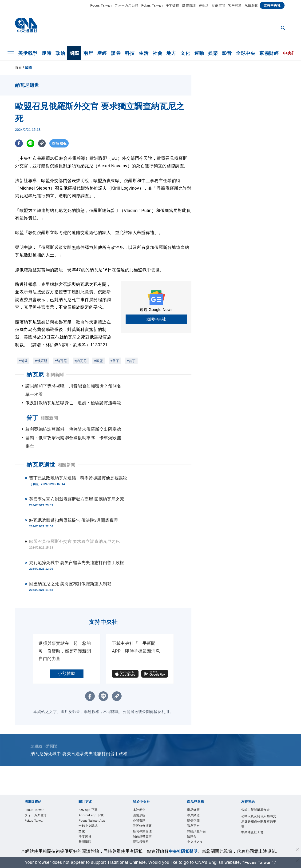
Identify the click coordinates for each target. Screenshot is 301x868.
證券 (116, 53)
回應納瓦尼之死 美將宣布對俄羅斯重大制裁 (70, 567)
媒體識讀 (189, 5)
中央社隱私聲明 (183, 851)
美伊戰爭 (28, 53)
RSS (150, 832)
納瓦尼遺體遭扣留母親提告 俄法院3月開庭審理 (73, 503)
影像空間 (218, 5)
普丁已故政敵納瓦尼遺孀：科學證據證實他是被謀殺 (78, 461)
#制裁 (23, 361)
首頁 (18, 68)
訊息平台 (76, 832)
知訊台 (117, 832)
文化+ (143, 807)
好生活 (204, 5)
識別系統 (41, 820)
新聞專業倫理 (106, 820)
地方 (171, 53)
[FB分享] (19, 143)
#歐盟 (99, 361)
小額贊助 (67, 657)
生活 (144, 53)
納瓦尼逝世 (41, 448)
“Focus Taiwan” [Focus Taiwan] (258, 862)
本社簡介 (24, 820)
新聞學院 (175, 807)
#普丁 (115, 361)
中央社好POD (223, 807)
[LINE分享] (31, 143)
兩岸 (88, 53)
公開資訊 (59, 820)
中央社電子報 (197, 807)
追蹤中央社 (156, 319)
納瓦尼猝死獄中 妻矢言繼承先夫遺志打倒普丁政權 (77, 546)
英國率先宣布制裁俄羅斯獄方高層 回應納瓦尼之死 (77, 482)
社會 (157, 53)
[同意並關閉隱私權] (297, 851)
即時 (46, 53)
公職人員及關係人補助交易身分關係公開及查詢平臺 (104, 845)
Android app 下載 (58, 807)
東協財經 (269, 53)
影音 (227, 53)
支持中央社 (272, 5)
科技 (130, 53)
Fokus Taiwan (152, 5)
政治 (60, 53)
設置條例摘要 (80, 820)
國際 (74, 53)
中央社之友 (135, 832)
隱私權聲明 (156, 820)
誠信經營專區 (133, 820)
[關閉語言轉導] (297, 862)
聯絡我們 (176, 820)
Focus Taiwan (101, 5)
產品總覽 (24, 832)
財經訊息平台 (98, 832)
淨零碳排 (172, 5)
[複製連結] (43, 143)
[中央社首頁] (26, 26)
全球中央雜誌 (125, 807)
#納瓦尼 (61, 361)
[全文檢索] (283, 28)
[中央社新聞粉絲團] (16, 781)
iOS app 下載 (28, 807)
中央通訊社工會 (170, 845)
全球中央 (246, 53)
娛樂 (213, 53)
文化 (185, 53)
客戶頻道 (235, 5)
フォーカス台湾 (127, 5)
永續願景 (251, 5)
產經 (102, 53)
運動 (199, 53)
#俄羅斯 (41, 361)
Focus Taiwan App (93, 807)
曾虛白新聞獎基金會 (35, 845)
